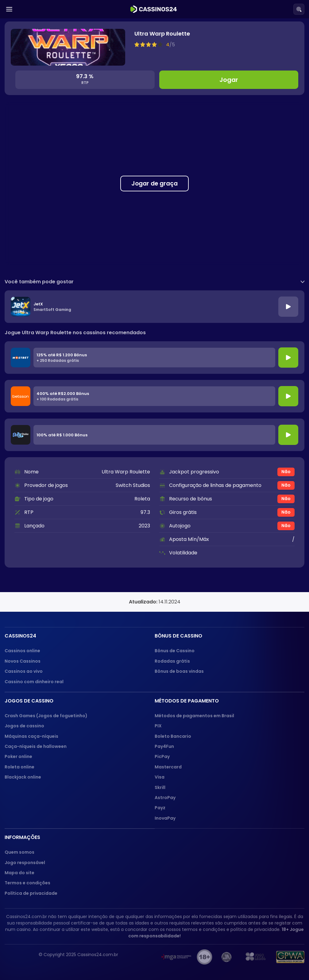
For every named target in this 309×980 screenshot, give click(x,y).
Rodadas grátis (172, 661)
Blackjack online (23, 777)
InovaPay (165, 818)
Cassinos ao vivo (24, 671)
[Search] (299, 9)
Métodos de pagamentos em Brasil (194, 716)
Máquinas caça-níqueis (31, 736)
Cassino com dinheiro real (34, 682)
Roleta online (19, 767)
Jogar (229, 80)
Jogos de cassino (24, 726)
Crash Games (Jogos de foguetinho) (46, 716)
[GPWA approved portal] (290, 957)
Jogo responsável (25, 863)
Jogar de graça (154, 184)
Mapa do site (19, 873)
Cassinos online (22, 651)
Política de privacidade (31, 893)
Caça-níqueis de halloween (36, 746)
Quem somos (19, 852)
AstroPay (165, 798)
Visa (160, 777)
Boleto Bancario (173, 736)
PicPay (162, 756)
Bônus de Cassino (175, 651)
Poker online (18, 756)
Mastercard (168, 767)
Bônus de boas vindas (179, 671)
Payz (160, 808)
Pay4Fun (164, 746)
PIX (158, 726)
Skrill (160, 787)
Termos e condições (27, 883)
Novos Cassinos (23, 661)
